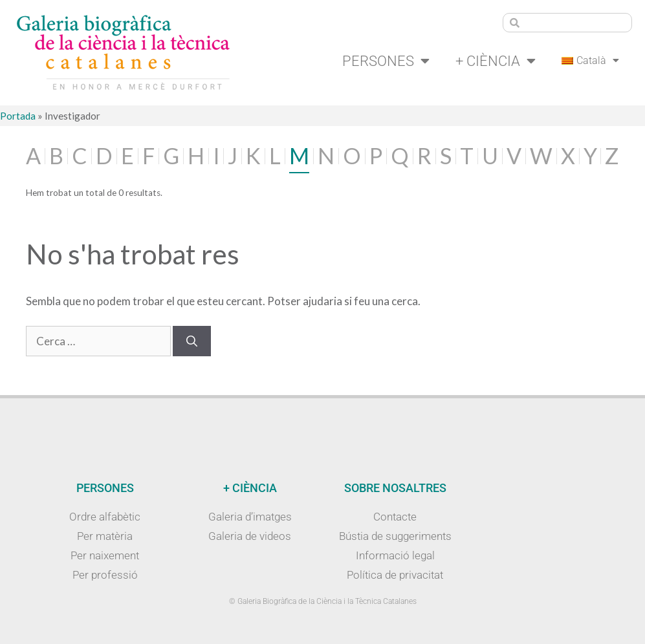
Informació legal (395, 555)
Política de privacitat (395, 575)
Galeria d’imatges (250, 517)
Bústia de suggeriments (395, 536)
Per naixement (105, 555)
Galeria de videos (250, 536)
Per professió (105, 575)
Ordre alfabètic (105, 517)
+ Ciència (496, 61)
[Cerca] (192, 341)
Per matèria (105, 536)
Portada (18, 116)
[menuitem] (590, 61)
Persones (386, 61)
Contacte (395, 517)
